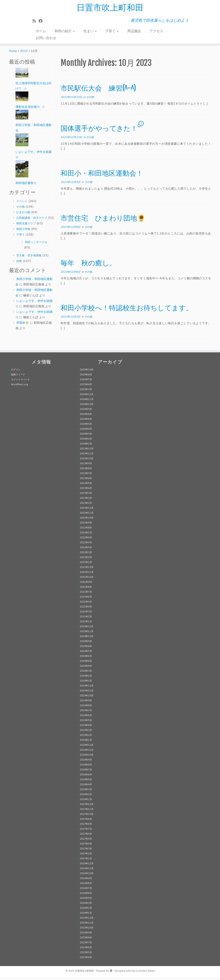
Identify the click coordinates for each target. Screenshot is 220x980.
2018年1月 (86, 802)
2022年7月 (86, 535)
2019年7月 (86, 713)
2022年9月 (86, 525)
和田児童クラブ (26, 226)
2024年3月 (86, 437)
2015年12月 (87, 921)
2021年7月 (86, 595)
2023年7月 (86, 476)
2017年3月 (86, 851)
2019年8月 (86, 708)
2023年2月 (86, 501)
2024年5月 (86, 427)
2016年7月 (86, 891)
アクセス (156, 31)
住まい (90, 31)
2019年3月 (86, 733)
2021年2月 (86, 619)
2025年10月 (87, 372)
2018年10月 (87, 758)
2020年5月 (86, 664)
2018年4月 (86, 787)
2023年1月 (86, 506)
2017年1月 (86, 861)
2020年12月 (87, 629)
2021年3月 (86, 614)
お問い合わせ (46, 38)
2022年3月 (86, 555)
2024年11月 (87, 402)
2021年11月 (87, 575)
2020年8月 (86, 649)
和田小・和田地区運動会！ (102, 176)
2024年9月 (86, 412)
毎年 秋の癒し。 (88, 266)
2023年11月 (87, 456)
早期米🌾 (23, 326)
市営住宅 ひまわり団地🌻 (103, 221)
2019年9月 (86, 703)
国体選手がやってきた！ (99, 131)
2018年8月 (86, 767)
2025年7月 (86, 382)
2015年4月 (86, 960)
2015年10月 (87, 930)
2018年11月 (87, 753)
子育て (112, 31)
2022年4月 (86, 550)
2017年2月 (86, 856)
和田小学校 (23, 232)
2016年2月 (86, 911)
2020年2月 (86, 679)
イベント (22, 204)
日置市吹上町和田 (110, 8)
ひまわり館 (23, 215)
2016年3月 (86, 906)
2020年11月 (87, 634)
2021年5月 (86, 604)
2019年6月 (86, 718)
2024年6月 (86, 422)
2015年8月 (86, 940)
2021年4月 (86, 609)
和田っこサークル (36, 245)
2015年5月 (86, 955)
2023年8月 (86, 471)
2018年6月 (86, 777)
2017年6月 (86, 837)
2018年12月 (87, 748)
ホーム (41, 31)
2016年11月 (87, 871)
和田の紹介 (65, 31)
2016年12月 (87, 866)
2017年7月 (86, 832)
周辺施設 (134, 31)
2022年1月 (86, 565)
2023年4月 (86, 491)
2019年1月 (86, 743)
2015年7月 (86, 945)
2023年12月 (87, 451)
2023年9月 (86, 466)
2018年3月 (86, 792)
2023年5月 (86, 486)
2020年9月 (86, 644)
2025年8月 (86, 377)
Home (13, 54)
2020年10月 (87, 639)
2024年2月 (86, 441)
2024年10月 (87, 407)
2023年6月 (86, 481)
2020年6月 (86, 659)
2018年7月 (86, 772)
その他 (21, 209)
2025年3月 (86, 392)
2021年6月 (86, 600)
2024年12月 (87, 397)
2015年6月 (86, 950)
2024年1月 (86, 446)
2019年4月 (86, 728)
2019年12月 (87, 688)
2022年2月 (86, 560)
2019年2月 (86, 738)
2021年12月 (87, 570)
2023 (24, 54)
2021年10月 (87, 580)
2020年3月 (86, 674)
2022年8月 (86, 530)
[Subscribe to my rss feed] (36, 21)
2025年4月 (86, 387)
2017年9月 (86, 822)
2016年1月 (86, 916)
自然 (19, 264)
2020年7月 (86, 654)
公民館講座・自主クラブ (32, 221)
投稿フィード (18, 377)
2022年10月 (87, 520)
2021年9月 (86, 585)
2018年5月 (86, 782)
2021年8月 (86, 590)
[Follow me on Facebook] (42, 21)
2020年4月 (86, 669)
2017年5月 (86, 842)
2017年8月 (86, 827)
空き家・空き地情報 (29, 258)
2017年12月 (87, 807)
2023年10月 (87, 461)
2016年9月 (86, 881)
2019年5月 (86, 723)
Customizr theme (145, 974)
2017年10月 (87, 817)
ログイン (16, 372)
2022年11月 (87, 516)
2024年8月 (86, 417)
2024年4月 (86, 432)
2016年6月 (86, 896)
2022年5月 (86, 545)
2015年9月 (86, 935)
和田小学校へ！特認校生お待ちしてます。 (127, 310)
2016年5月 (86, 901)
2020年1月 (86, 683)
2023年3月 (86, 496)
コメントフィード (20, 382)
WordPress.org (19, 387)
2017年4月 (86, 846)
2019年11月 (87, 693)
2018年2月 (86, 797)
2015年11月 (87, 925)
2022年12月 (87, 511)
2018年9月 (86, 762)
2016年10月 (87, 876)
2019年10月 (87, 698)
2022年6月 (86, 540)
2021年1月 (86, 624)
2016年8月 (86, 886)
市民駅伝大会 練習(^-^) (98, 91)
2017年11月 (87, 812)
